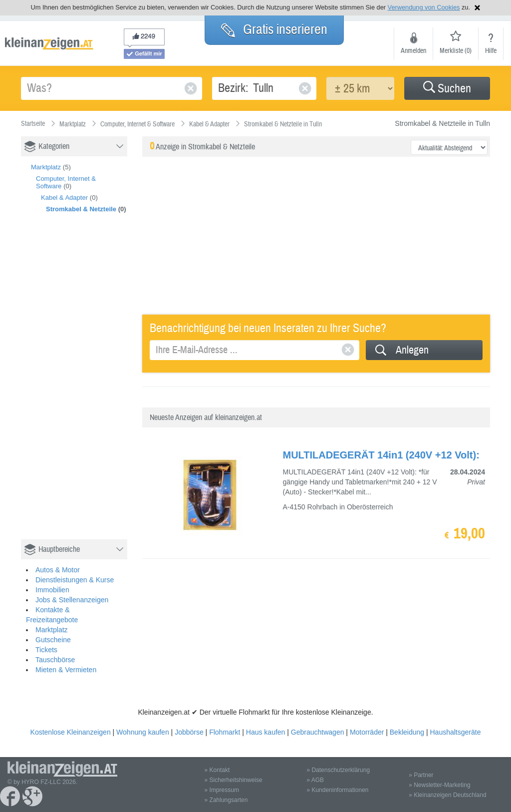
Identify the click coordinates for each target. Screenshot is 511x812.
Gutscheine (53, 640)
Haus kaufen (266, 732)
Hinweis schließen (477, 8)
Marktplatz (46, 167)
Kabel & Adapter (64, 198)
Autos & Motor (58, 570)
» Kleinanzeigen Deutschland (447, 795)
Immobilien (52, 590)
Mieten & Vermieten (66, 670)
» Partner (421, 775)
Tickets (46, 650)
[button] (447, 88)
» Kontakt (217, 770)
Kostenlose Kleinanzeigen (71, 732)
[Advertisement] (96, 387)
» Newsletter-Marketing (439, 785)
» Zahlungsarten (226, 800)
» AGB (315, 780)
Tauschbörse (55, 660)
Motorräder (367, 732)
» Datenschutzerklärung (338, 770)
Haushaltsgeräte (455, 732)
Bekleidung (407, 732)
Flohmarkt (225, 732)
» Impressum (222, 790)
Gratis (274, 29)
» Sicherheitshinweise (234, 780)
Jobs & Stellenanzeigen (72, 600)
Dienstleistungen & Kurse (75, 580)
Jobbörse (189, 732)
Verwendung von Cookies (424, 7)
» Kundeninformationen (337, 790)
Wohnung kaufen (143, 732)
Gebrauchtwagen (318, 732)
